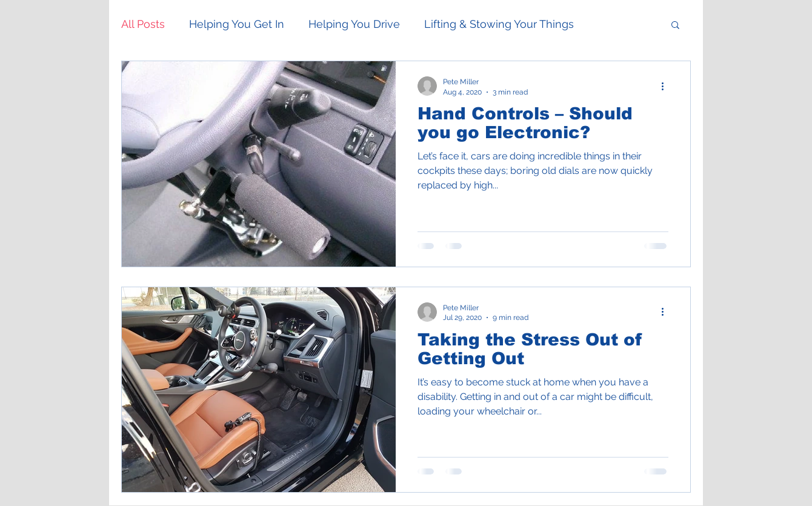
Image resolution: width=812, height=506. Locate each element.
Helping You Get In (237, 24)
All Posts (143, 24)
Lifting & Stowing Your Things (499, 24)
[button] (675, 26)
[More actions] (667, 86)
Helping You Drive (354, 24)
